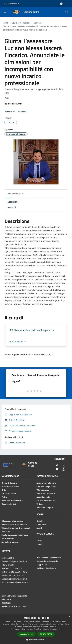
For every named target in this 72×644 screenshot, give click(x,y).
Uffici (4, 490)
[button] (36, 640)
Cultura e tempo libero (46, 486)
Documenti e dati (9, 504)
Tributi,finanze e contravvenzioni (16, 528)
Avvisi (39, 528)
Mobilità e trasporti (45, 507)
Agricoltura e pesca (10, 542)
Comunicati (25, 23)
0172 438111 (16, 568)
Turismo (40, 504)
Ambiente (6, 531)
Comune (37, 23)
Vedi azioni (23, 112)
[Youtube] (57, 469)
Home (5, 23)
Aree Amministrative (10, 486)
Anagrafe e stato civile (46, 483)
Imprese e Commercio (46, 493)
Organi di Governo (9, 483)
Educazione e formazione (12, 521)
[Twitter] (63, 466)
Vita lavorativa (43, 490)
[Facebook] (57, 466)
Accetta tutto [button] (26, 634)
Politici (4, 497)
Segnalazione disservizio (47, 561)
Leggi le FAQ (42, 565)
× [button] (69, 617)
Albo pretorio (7, 599)
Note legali (6, 603)
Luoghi (39, 544)
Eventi (39, 541)
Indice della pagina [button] (16, 194)
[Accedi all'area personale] (61, 4)
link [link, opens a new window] (60, 629)
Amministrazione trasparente (14, 596)
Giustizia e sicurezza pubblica (14, 524)
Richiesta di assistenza (46, 568)
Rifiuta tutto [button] (46, 634)
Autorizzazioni (8, 538)
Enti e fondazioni (9, 493)
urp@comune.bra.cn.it (17, 579)
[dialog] (36, 629)
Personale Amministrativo (13, 500)
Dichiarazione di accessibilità (14, 606)
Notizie (40, 521)
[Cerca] (67, 12)
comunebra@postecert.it (17, 582)
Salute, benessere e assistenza (15, 535)
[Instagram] (63, 469)
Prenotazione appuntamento (49, 558)
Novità (14, 23)
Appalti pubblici (43, 497)
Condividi (10, 112)
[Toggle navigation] (5, 12)
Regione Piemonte (11, 3)
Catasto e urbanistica (46, 500)
